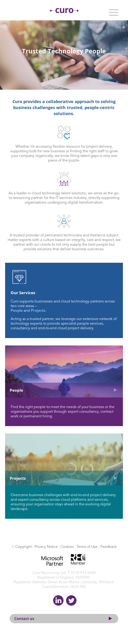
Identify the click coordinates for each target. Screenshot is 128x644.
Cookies (67, 547)
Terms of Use (87, 547)
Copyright (23, 547)
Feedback (108, 547)
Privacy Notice (46, 547)
